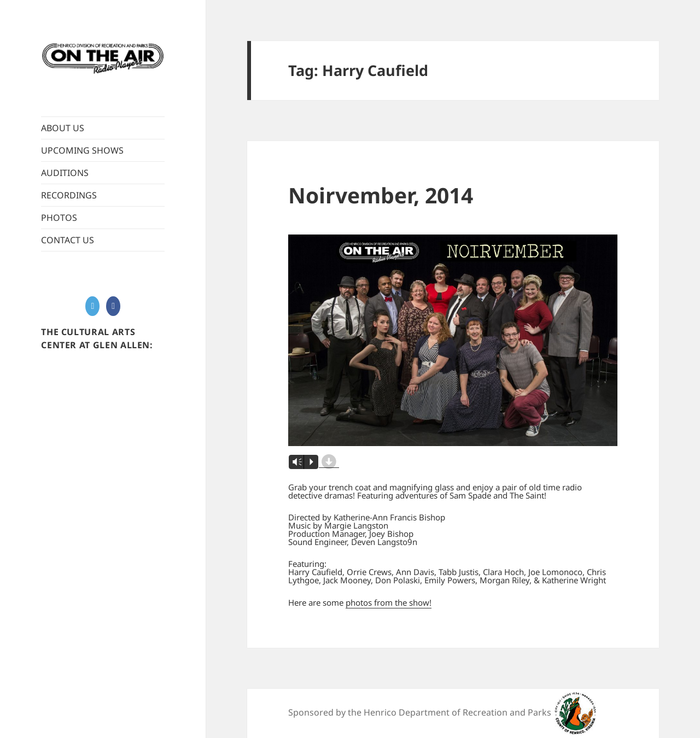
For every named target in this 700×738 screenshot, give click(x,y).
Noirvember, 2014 (381, 195)
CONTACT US (68, 240)
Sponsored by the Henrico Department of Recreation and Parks (420, 712)
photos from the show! (389, 602)
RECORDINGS (69, 195)
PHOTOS (59, 218)
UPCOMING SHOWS (82, 150)
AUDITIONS (65, 173)
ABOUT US (63, 128)
